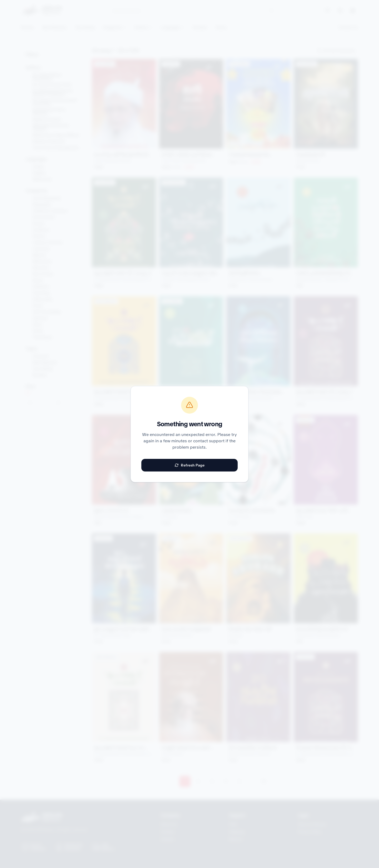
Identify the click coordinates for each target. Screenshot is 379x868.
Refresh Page (189, 465)
